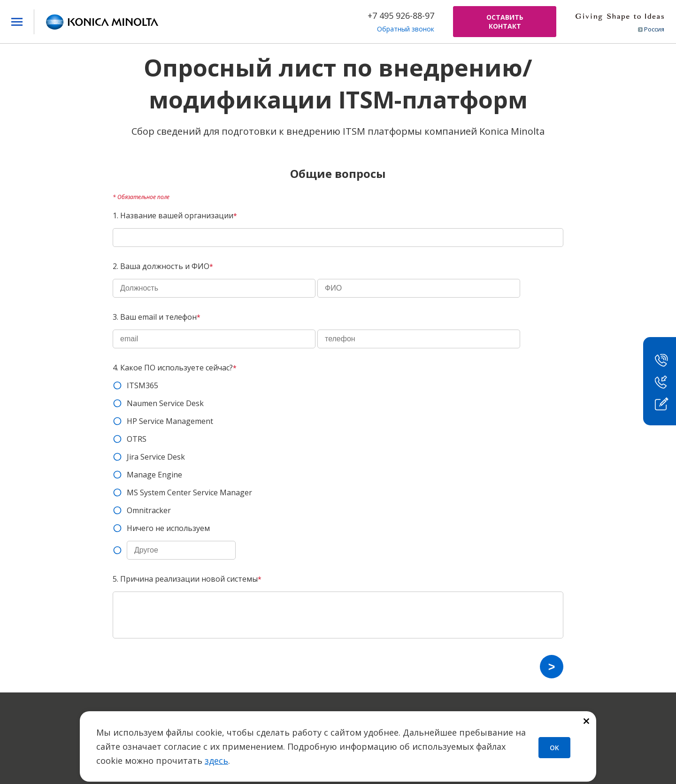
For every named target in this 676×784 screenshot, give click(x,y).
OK (554, 748)
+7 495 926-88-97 (401, 15)
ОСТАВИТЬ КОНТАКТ (505, 22)
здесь (216, 761)
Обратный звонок (406, 29)
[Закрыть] (586, 722)
